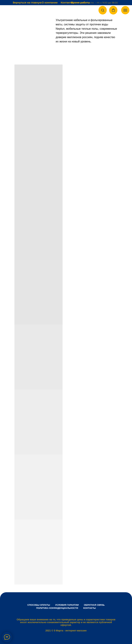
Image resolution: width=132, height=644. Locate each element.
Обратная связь (94, 605)
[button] (103, 10)
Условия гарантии (67, 605)
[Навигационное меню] (125, 10)
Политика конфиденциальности (57, 608)
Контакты (67, 3)
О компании (50, 3)
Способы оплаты (39, 605)
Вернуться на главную (27, 3)
